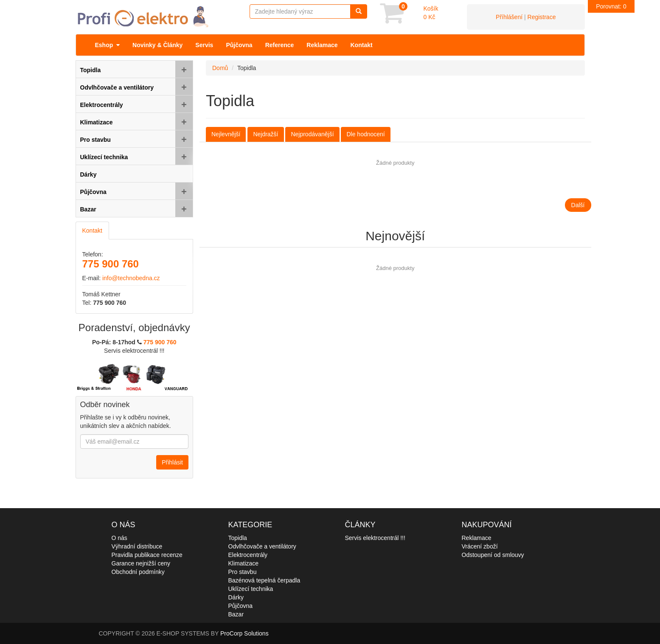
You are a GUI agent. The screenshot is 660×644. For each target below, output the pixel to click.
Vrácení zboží (480, 546)
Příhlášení (509, 17)
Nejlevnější (226, 134)
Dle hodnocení (365, 134)
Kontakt (362, 45)
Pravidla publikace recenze (147, 555)
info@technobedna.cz (131, 278)
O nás (119, 538)
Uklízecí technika (251, 589)
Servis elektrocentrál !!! (375, 538)
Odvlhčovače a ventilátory (262, 546)
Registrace (542, 17)
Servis (204, 45)
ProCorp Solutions (244, 633)
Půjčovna (239, 45)
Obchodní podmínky (138, 572)
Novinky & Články (157, 45)
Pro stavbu (243, 572)
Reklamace (322, 45)
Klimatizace (244, 563)
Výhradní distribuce (137, 546)
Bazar (236, 614)
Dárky (236, 597)
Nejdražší (265, 134)
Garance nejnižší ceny (141, 563)
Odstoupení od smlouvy (493, 555)
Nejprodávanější (312, 134)
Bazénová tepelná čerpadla (264, 580)
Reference (280, 45)
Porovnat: (611, 6)
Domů (220, 68)
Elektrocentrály (248, 555)
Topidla (238, 538)
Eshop (108, 45)
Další (578, 205)
